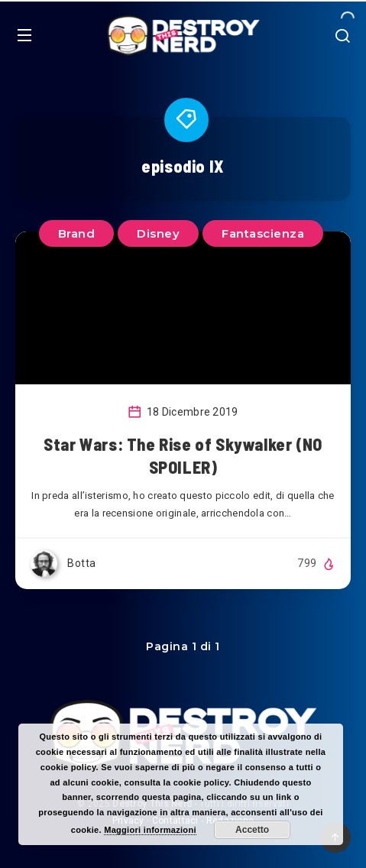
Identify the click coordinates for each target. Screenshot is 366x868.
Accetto (252, 830)
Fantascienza (263, 233)
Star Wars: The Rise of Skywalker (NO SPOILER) (183, 455)
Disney (158, 233)
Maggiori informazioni (150, 830)
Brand (77, 233)
